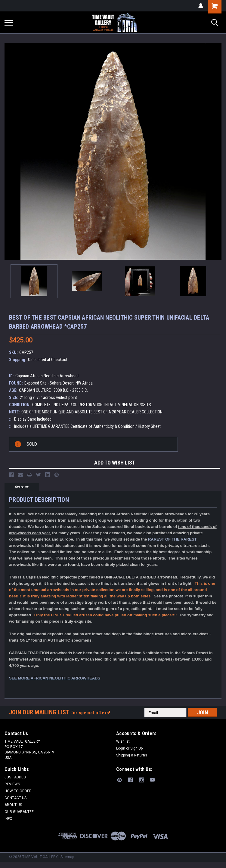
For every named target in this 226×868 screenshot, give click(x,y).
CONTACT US (15, 798)
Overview (22, 487)
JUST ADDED (15, 777)
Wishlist (123, 741)
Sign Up (136, 748)
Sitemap (67, 857)
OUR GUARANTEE (19, 812)
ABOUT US (13, 805)
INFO (8, 819)
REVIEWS (12, 784)
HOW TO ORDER (18, 791)
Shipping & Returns (132, 755)
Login (121, 748)
